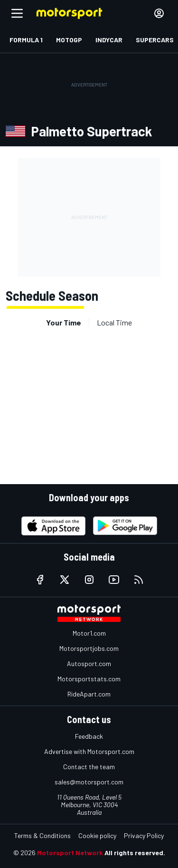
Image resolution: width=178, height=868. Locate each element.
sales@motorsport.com (89, 782)
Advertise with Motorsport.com (89, 751)
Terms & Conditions (42, 835)
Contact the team (89, 767)
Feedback (89, 736)
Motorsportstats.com (89, 679)
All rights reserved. (135, 853)
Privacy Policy (144, 835)
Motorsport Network (70, 853)
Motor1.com (89, 633)
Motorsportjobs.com (89, 648)
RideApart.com (89, 694)
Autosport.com (89, 663)
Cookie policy (97, 835)
